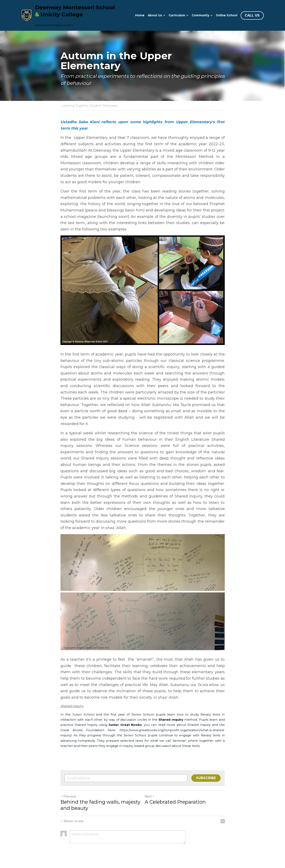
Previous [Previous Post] (68, 796)
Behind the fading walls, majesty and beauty (100, 805)
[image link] (27, 15)
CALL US (252, 15)
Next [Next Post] (150, 796)
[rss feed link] (223, 821)
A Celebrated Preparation (175, 802)
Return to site (72, 821)
